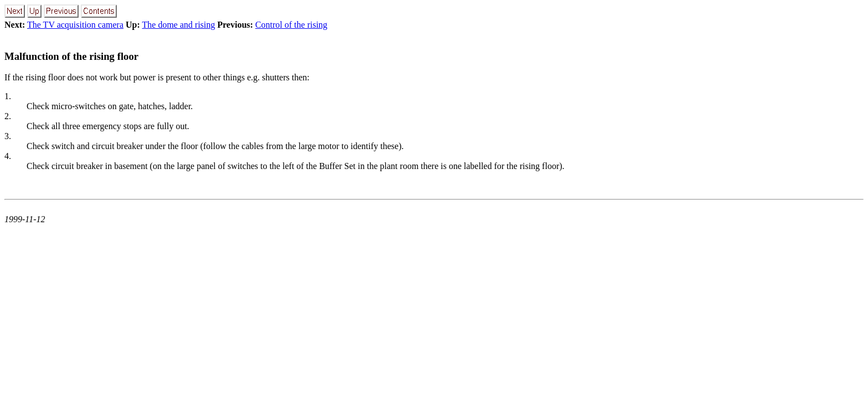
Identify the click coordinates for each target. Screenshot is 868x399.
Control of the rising (291, 25)
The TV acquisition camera (75, 25)
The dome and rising (179, 25)
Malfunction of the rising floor (71, 56)
